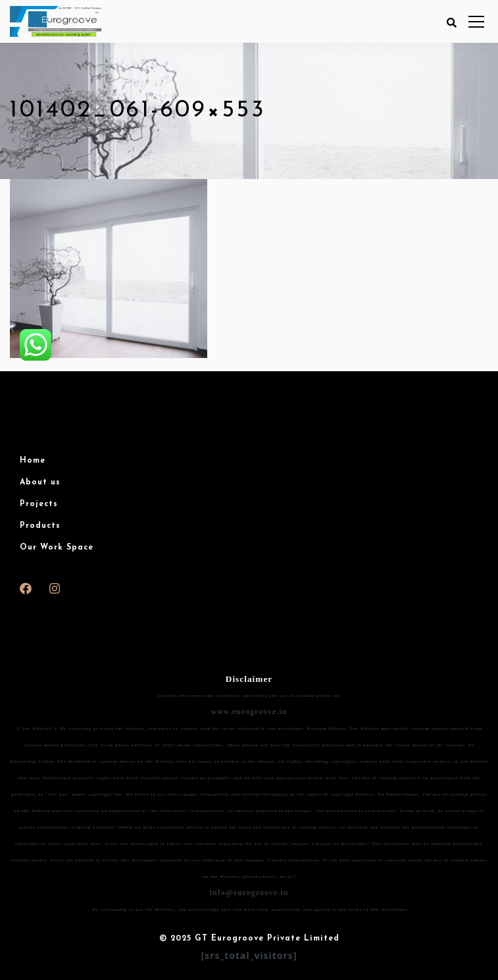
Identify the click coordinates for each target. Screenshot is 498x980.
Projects (39, 504)
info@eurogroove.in (249, 892)
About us (40, 482)
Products (40, 526)
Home (33, 461)
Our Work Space (57, 548)
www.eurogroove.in (249, 711)
